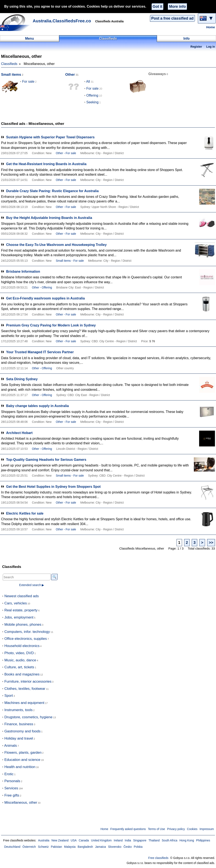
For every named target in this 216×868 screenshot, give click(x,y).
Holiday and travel (19, 738)
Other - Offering (42, 288)
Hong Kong (187, 840)
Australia (44, 840)
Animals (11, 746)
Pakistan (56, 847)
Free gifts (12, 795)
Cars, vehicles (16, 603)
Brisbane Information (23, 272)
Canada (84, 840)
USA (74, 840)
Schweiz (43, 847)
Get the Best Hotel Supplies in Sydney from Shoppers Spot (53, 487)
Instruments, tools (19, 710)
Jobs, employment (19, 617)
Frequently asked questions (128, 829)
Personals (12, 781)
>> (211, 542)
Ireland (118, 840)
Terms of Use (156, 829)
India (128, 840)
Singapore (140, 840)
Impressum (207, 829)
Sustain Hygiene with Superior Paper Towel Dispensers (50, 137)
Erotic (9, 774)
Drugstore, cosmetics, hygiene (28, 717)
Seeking (92, 102)
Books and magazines (22, 674)
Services (11, 788)
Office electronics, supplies (26, 639)
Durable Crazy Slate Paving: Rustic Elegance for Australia (52, 191)
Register (196, 47)
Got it (158, 7)
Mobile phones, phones (23, 625)
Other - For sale (66, 153)
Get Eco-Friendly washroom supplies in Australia (45, 298)
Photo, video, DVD (19, 653)
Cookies (192, 829)
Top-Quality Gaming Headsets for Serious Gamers (46, 460)
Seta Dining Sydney (22, 379)
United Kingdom (101, 840)
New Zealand (60, 840)
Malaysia (70, 847)
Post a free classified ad (172, 18)
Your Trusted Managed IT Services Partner (40, 352)
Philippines (203, 840)
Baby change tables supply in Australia (37, 406)
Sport (9, 696)
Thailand (154, 840)
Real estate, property (21, 610)
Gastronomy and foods (23, 731)
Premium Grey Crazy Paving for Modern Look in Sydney (51, 325)
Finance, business (19, 724)
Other (70, 75)
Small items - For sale (70, 261)
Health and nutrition (20, 767)
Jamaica (101, 847)
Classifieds (9, 64)
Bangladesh (85, 847)
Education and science (22, 760)
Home (211, 27)
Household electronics (22, 646)
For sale (28, 82)
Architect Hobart (19, 433)
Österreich (29, 847)
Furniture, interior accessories (28, 681)
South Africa (170, 840)
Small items (11, 75)
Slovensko (115, 847)
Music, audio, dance (20, 660)
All (88, 82)
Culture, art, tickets (19, 667)
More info (177, 7)
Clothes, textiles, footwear (25, 689)
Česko (128, 847)
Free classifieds (158, 858)
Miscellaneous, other (21, 803)
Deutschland (12, 847)
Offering (92, 95)
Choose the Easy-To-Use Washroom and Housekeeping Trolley (56, 245)
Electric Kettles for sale (25, 513)
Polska (138, 847)
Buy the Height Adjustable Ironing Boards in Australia (49, 218)
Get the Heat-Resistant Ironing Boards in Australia (46, 164)
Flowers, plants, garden (23, 753)
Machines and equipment (24, 703)
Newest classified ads (22, 596)
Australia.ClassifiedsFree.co (62, 21)
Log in (211, 47)
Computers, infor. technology (27, 632)
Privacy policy (176, 829)
